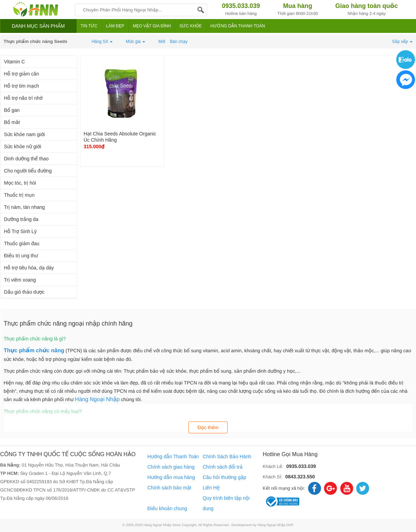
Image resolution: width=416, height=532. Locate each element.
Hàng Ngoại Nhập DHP (276, 525)
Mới (162, 42)
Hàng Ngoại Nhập (97, 400)
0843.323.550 (300, 477)
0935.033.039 (301, 466)
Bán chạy (179, 42)
